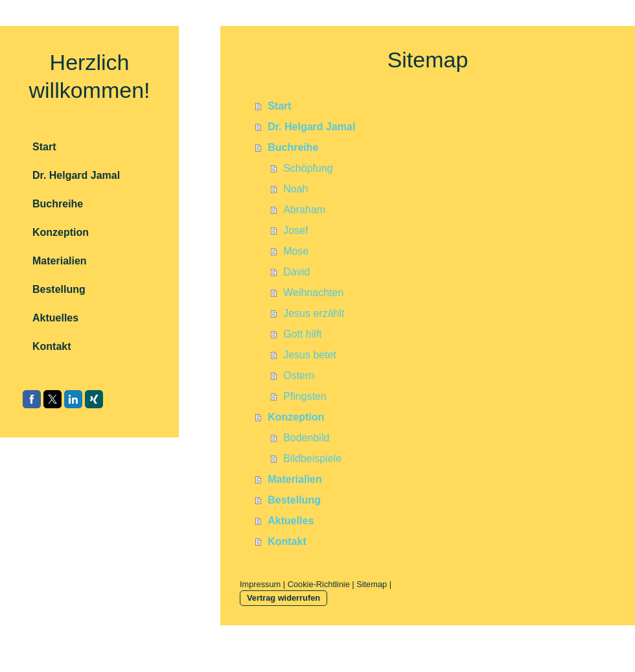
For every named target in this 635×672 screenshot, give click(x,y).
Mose (296, 251)
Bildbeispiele (312, 458)
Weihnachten (313, 293)
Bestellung (294, 500)
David (296, 272)
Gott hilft (303, 334)
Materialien (295, 479)
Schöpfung (308, 168)
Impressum (260, 584)
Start (279, 106)
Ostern (299, 376)
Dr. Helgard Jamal (311, 127)
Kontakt (287, 541)
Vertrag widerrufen (283, 598)
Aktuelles (291, 521)
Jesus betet (310, 355)
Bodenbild (306, 438)
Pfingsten (305, 396)
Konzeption (296, 417)
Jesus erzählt (314, 313)
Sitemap (372, 584)
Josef (295, 230)
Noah (295, 189)
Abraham (304, 210)
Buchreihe (293, 147)
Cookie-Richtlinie (319, 584)
